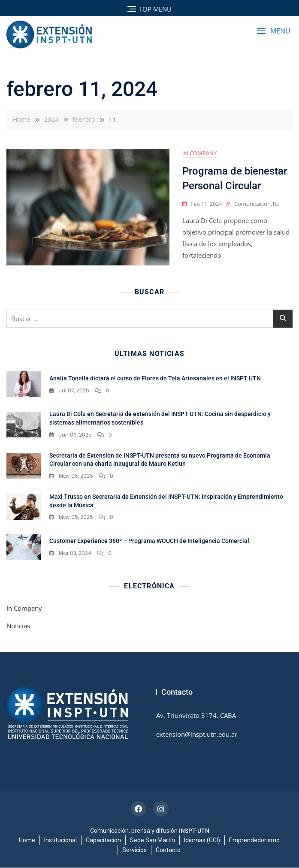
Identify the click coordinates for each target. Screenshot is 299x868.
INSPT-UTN (194, 831)
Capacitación (103, 841)
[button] (273, 31)
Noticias (18, 626)
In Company (199, 154)
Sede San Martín (153, 841)
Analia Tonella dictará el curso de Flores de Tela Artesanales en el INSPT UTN (155, 379)
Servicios (134, 850)
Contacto (168, 850)
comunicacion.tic (257, 204)
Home (27, 841)
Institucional (60, 841)
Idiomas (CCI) (202, 841)
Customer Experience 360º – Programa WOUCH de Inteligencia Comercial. (150, 541)
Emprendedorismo (254, 841)
